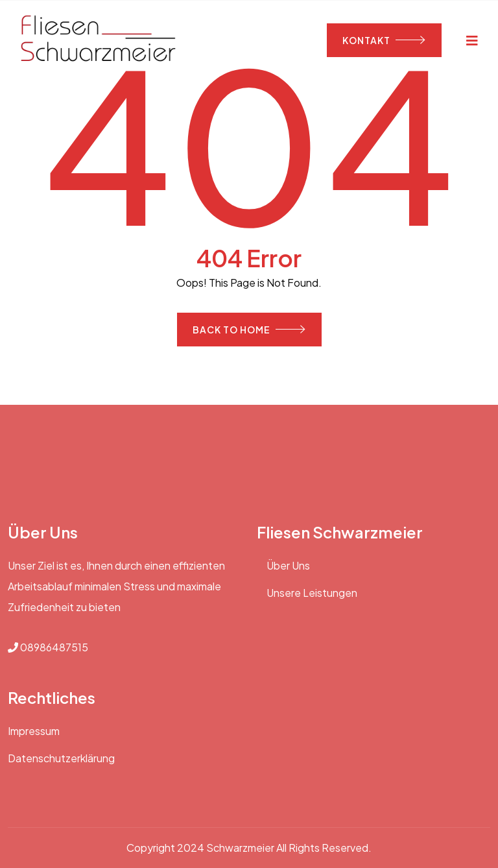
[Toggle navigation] (472, 40)
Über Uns (288, 565)
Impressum (34, 731)
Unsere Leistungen (312, 593)
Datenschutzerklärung (61, 758)
